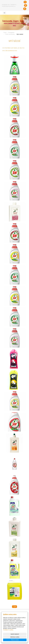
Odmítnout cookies (15, 637)
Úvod (5, 33)
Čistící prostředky (10, 34)
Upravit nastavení (15, 634)
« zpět (14, 607)
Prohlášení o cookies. (8, 630)
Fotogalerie (11, 33)
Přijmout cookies (15, 640)
